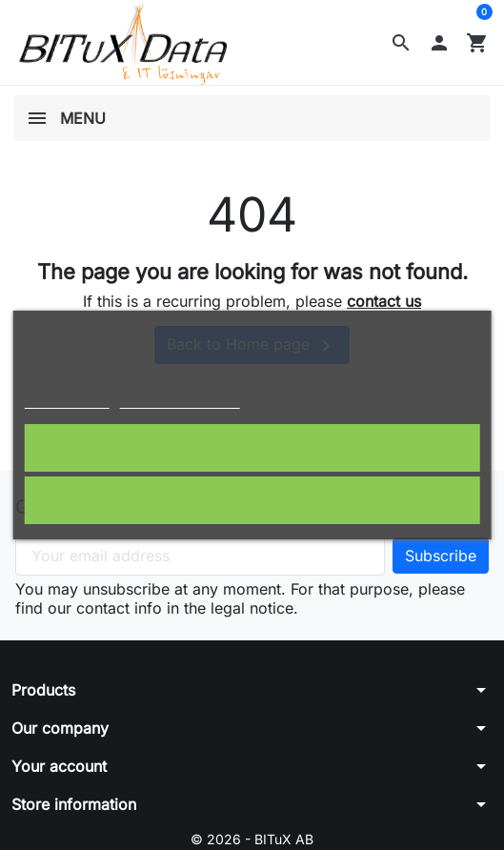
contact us (384, 301)
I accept (252, 447)
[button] (401, 43)
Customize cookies (180, 400)
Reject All (252, 500)
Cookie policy (66, 400)
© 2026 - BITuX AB (252, 839)
